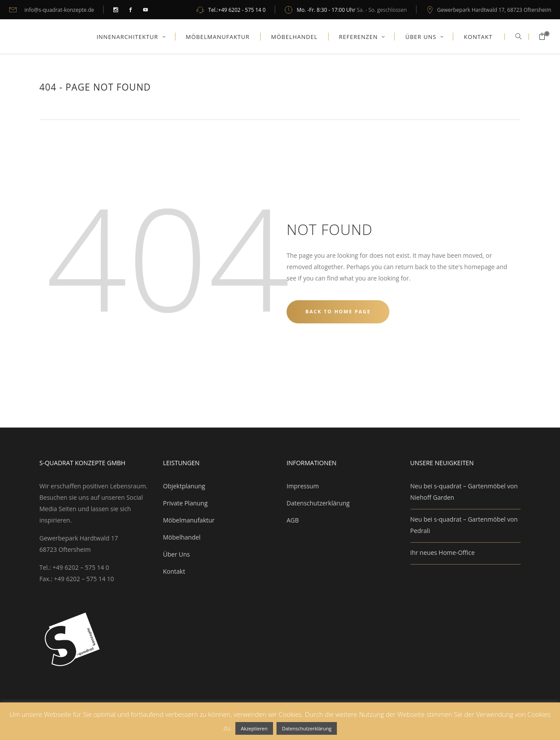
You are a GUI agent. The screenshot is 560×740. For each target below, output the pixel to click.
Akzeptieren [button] (254, 728)
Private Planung (185, 503)
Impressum (303, 486)
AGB (293, 520)
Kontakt (174, 571)
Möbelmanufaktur (189, 520)
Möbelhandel (182, 537)
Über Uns (177, 554)
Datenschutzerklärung (318, 503)
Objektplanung (184, 486)
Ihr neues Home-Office (443, 552)
